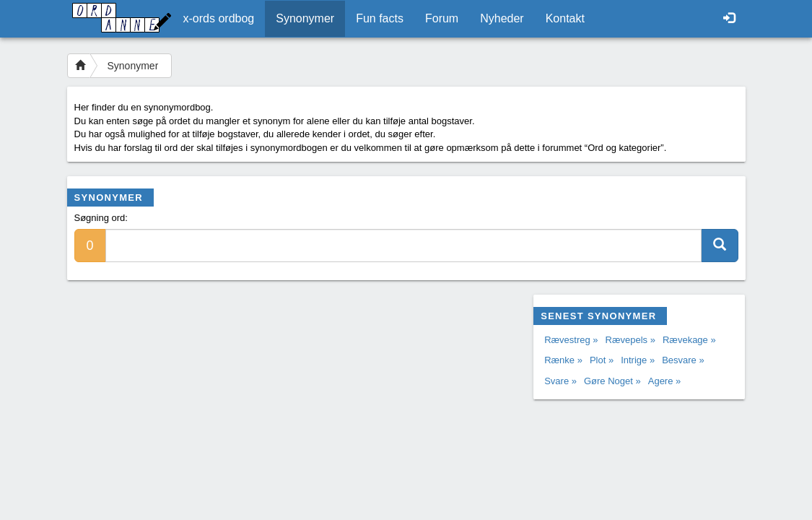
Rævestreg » (571, 340)
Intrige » (638, 360)
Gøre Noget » (612, 381)
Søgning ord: (101, 218)
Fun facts (380, 18)
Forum (442, 18)
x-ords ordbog (219, 18)
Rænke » (563, 360)
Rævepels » (630, 340)
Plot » (602, 360)
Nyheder (502, 18)
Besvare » (683, 360)
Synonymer (305, 18)
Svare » (560, 381)
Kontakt (565, 18)
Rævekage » (689, 340)
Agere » (665, 381)
